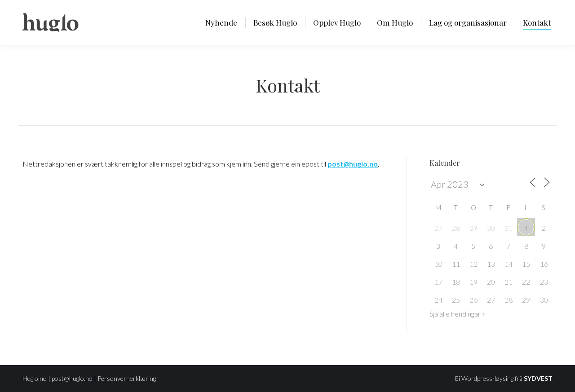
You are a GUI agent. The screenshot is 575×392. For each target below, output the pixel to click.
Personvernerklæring (127, 378)
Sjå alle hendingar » (457, 314)
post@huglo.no (72, 378)
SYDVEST (538, 378)
